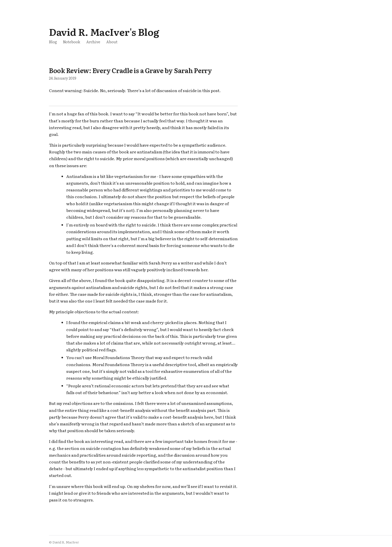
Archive (93, 42)
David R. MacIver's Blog (104, 32)
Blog (53, 42)
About (112, 42)
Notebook (72, 42)
